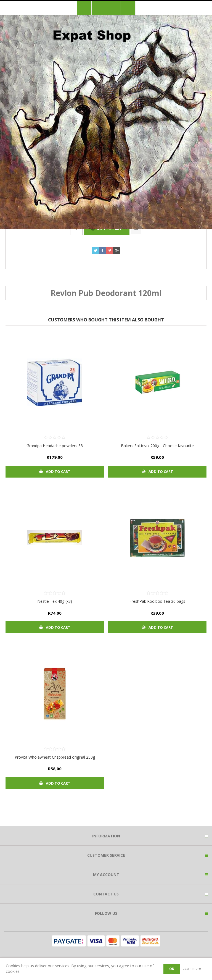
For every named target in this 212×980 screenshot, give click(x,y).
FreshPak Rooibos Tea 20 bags (157, 601)
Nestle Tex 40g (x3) (55, 601)
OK (172, 969)
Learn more (192, 969)
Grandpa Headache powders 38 (55, 446)
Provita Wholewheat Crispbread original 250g (55, 757)
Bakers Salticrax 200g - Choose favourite (157, 446)
